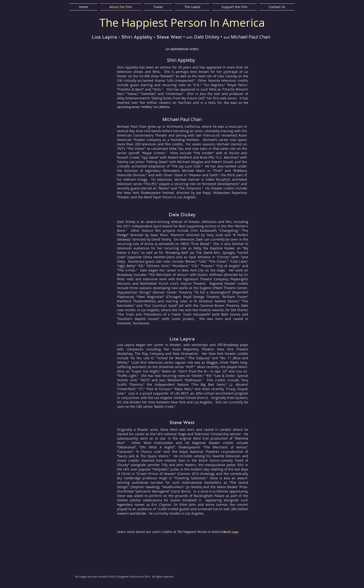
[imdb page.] (232, 532)
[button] (274, 85)
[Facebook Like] (263, 579)
